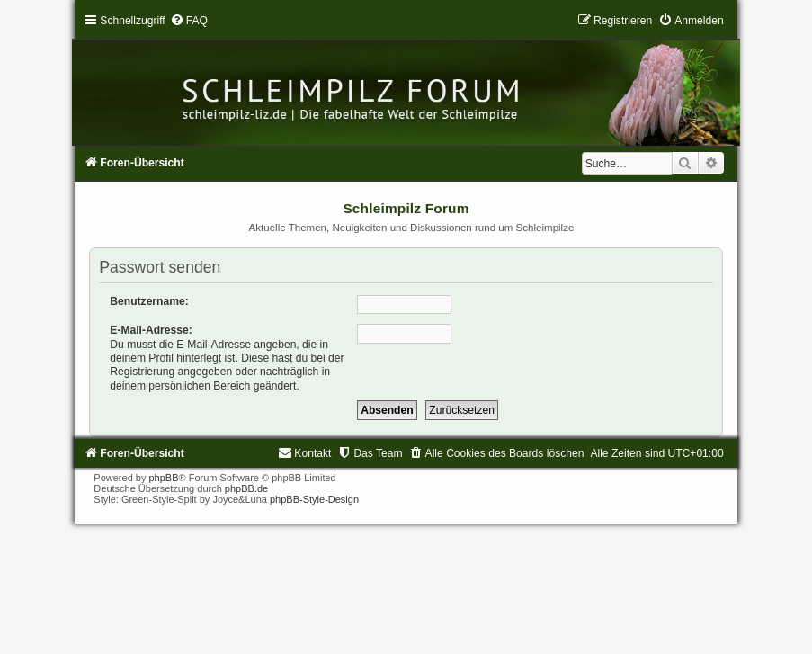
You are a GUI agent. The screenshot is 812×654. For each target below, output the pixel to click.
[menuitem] (189, 21)
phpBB (163, 478)
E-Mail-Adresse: (151, 330)
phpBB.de (246, 488)
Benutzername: (149, 301)
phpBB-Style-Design (314, 499)
